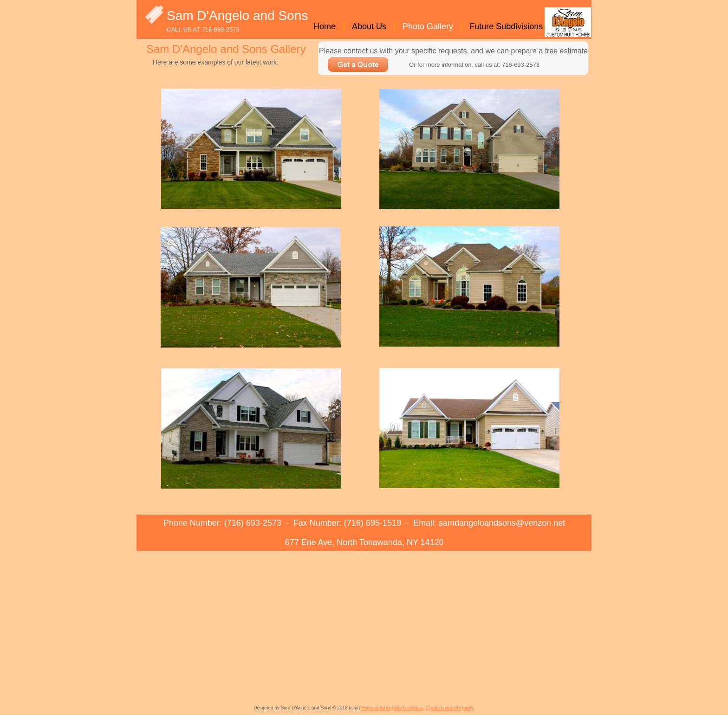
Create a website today (449, 708)
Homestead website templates (392, 708)
